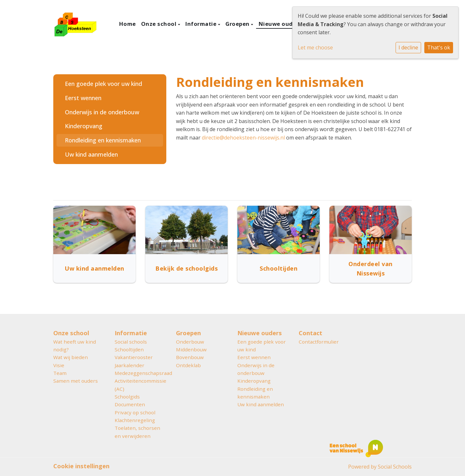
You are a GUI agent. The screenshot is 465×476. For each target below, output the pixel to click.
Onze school (160, 24)
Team (60, 373)
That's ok (439, 47)
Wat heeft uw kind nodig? (75, 346)
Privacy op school (135, 412)
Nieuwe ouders (281, 24)
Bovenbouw (190, 357)
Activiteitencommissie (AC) (140, 385)
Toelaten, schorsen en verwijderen (137, 432)
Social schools (131, 342)
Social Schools (395, 467)
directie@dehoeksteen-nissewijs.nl (243, 138)
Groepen (238, 24)
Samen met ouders (76, 381)
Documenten (130, 404)
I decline (408, 47)
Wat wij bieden (71, 357)
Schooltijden (129, 349)
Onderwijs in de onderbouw (102, 112)
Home (128, 24)
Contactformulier (319, 342)
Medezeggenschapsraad (140, 373)
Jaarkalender (129, 365)
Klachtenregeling (135, 420)
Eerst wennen (83, 98)
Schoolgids (127, 397)
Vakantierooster (134, 357)
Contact (310, 333)
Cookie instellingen (81, 466)
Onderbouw (190, 342)
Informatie (202, 24)
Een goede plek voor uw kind (103, 84)
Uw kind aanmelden (91, 154)
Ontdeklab (188, 365)
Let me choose (315, 47)
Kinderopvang (84, 126)
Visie (59, 365)
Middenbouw (191, 349)
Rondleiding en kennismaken (103, 140)
